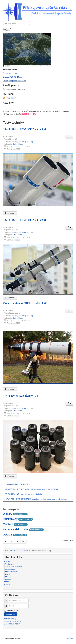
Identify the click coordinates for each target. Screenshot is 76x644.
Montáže (8, 524)
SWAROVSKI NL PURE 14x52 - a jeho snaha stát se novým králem (32, 489)
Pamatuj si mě (12, 610)
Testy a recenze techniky (14, 567)
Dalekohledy (18, 144)
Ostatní (7, 535)
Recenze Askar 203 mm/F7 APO (25, 303)
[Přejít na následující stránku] (18, 542)
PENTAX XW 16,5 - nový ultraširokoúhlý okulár (23, 494)
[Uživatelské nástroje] (69, 137)
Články (7, 561)
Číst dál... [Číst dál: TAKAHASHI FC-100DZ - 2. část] (10, 213)
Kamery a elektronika (16, 529)
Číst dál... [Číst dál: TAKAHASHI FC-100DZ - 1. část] (10, 298)
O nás (7, 582)
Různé (8, 574)
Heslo (8, 605)
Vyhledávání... (3, 21)
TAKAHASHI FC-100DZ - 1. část (24, 220)
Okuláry (7, 514)
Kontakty (8, 584)
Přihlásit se (11, 614)
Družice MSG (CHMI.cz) (12, 77)
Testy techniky (28, 141)
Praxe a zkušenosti (12, 572)
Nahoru (70, 639)
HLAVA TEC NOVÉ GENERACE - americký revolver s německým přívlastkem (36, 499)
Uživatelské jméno (8, 600)
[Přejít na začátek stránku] (6, 542)
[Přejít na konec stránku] (24, 542)
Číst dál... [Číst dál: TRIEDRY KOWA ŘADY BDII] (10, 476)
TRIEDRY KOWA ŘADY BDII (21, 396)
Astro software (10, 569)
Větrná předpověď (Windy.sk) (15, 81)
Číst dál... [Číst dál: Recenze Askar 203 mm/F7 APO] (10, 389)
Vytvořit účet (11, 619)
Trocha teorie (10, 564)
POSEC (8, 577)
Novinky (8, 579)
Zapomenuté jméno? (13, 621)
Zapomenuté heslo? (12, 624)
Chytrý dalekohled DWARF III (16, 484)
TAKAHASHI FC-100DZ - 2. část (24, 129)
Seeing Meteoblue (10, 73)
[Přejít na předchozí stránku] (12, 542)
